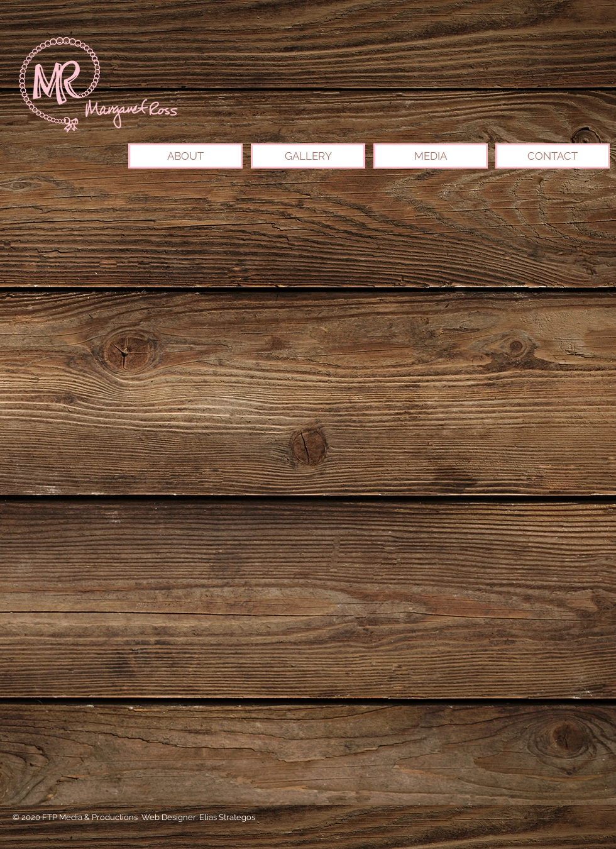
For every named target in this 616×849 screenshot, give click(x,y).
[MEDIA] (431, 156)
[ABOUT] (185, 156)
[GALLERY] (308, 156)
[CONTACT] (553, 156)
